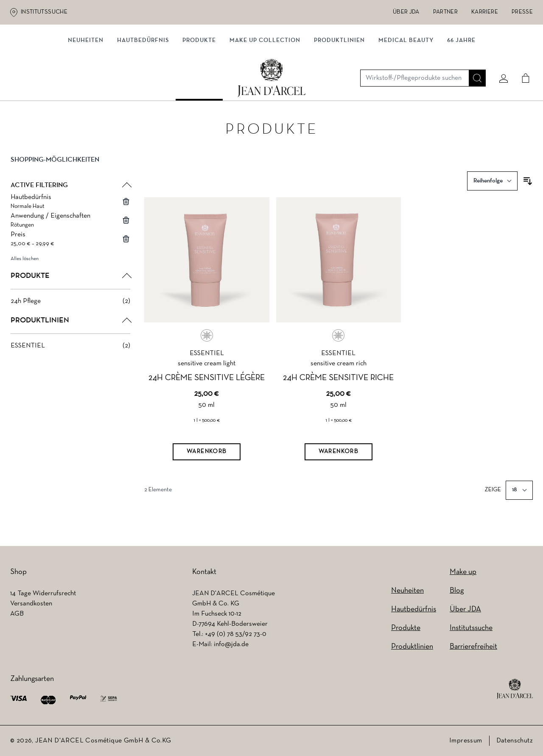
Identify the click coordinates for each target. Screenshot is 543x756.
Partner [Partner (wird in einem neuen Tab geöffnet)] (445, 12)
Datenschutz (515, 741)
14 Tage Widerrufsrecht (43, 594)
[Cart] (522, 54)
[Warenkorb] (207, 454)
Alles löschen (25, 261)
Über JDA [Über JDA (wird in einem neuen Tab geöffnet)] (406, 12)
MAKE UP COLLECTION (265, 88)
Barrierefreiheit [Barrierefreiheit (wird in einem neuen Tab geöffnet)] (473, 647)
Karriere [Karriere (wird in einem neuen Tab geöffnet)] (485, 12)
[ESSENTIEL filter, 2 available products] (70, 348)
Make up (463, 572)
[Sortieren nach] (492, 183)
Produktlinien (339, 88)
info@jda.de (231, 644)
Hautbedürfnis (143, 88)
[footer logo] (515, 689)
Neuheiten (407, 591)
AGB (17, 614)
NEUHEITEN (86, 88)
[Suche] (474, 54)
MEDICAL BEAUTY (406, 88)
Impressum (466, 741)
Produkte (199, 88)
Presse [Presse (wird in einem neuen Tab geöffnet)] (522, 12)
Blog (457, 591)
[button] (70, 169)
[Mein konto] (500, 54)
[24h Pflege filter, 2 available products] (70, 303)
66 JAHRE (461, 88)
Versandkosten (31, 604)
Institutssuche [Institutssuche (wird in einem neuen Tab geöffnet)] (44, 12)
